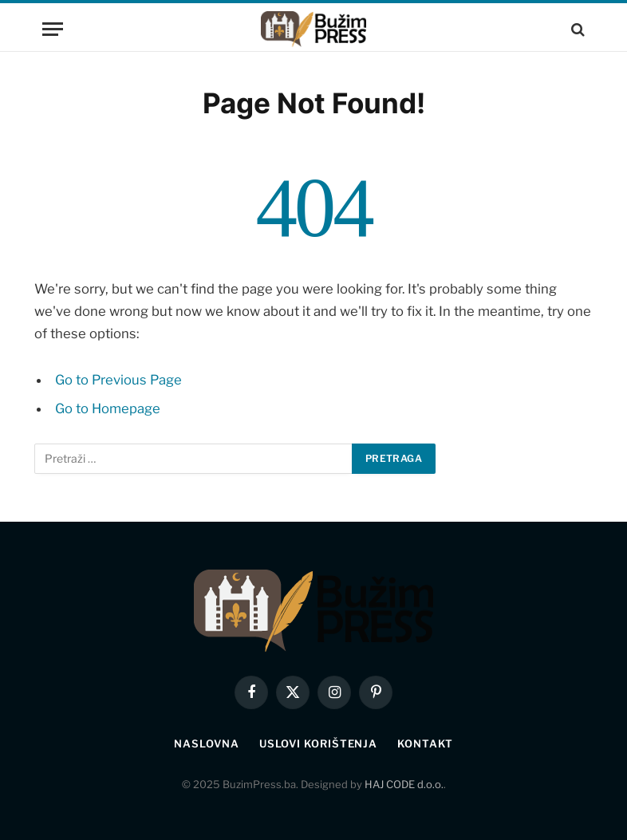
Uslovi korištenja (318, 743)
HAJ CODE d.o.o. (404, 784)
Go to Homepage (108, 408)
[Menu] (53, 29)
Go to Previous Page (118, 380)
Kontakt (425, 743)
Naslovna (206, 743)
